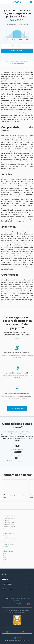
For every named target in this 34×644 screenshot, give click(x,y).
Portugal (11, 632)
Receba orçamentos (17, 51)
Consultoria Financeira (9, 544)
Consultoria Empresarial (9, 527)
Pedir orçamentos (17, 408)
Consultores (6, 520)
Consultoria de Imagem (9, 522)
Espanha (26, 632)
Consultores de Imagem (9, 540)
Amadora (5, 560)
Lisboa (4, 553)
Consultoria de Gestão (8, 542)
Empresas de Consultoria (9, 538)
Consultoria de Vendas (9, 525)
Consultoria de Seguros (9, 518)
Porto (4, 555)
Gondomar (5, 562)
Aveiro (4, 558)
